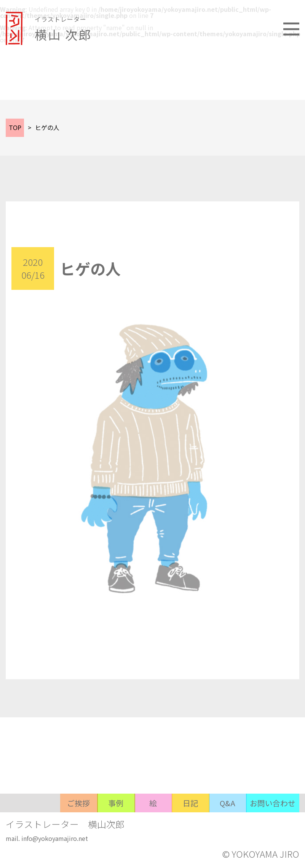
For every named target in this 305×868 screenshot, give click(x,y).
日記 (189, 823)
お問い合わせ (273, 823)
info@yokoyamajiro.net (55, 839)
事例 (113, 823)
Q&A (227, 823)
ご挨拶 (75, 823)
